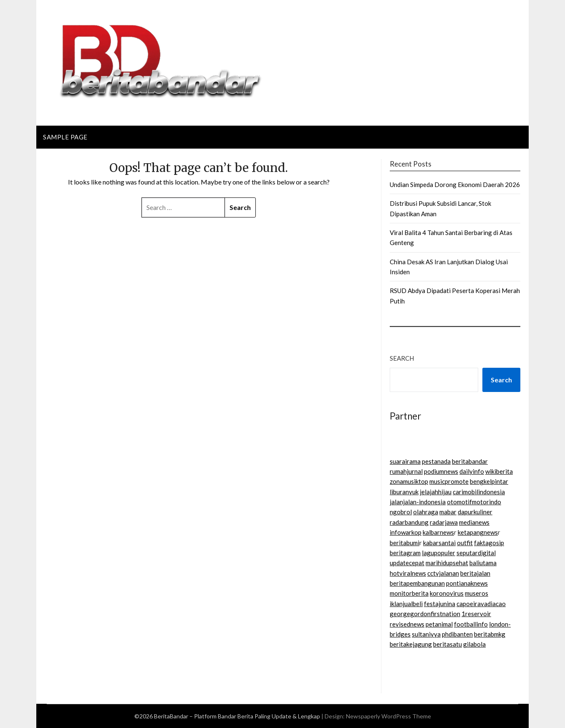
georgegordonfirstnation (425, 614)
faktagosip (489, 543)
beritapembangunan (417, 583)
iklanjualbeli (406, 604)
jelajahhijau (436, 492)
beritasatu (448, 644)
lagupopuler (439, 553)
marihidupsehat (447, 563)
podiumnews (441, 471)
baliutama (483, 563)
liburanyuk (404, 492)
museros (477, 593)
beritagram (405, 553)
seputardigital (476, 553)
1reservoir (476, 614)
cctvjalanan (443, 573)
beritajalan (475, 573)
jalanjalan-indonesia (418, 502)
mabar (448, 512)
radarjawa (444, 522)
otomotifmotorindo (474, 502)
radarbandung (409, 522)
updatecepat (407, 563)
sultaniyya (426, 634)
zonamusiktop (409, 481)
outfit (465, 543)
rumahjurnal (406, 471)
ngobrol (401, 512)
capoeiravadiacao (481, 604)
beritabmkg (490, 634)
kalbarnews (438, 532)
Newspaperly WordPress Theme (388, 716)
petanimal (439, 624)
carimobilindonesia (479, 492)
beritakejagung (411, 644)
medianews (474, 522)
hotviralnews (408, 573)
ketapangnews (478, 532)
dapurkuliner (475, 512)
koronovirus (447, 593)
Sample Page (65, 137)
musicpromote (449, 481)
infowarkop (406, 532)
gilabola (474, 644)
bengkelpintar (489, 481)
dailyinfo (472, 471)
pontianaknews (467, 583)
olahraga (426, 512)
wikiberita (499, 471)
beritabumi (405, 543)
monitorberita (409, 593)
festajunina (440, 604)
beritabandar (470, 461)
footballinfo (471, 624)
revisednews (407, 624)
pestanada (436, 461)
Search (402, 358)
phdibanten (457, 634)
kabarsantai (439, 543)
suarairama (405, 461)
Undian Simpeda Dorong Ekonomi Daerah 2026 (455, 185)
